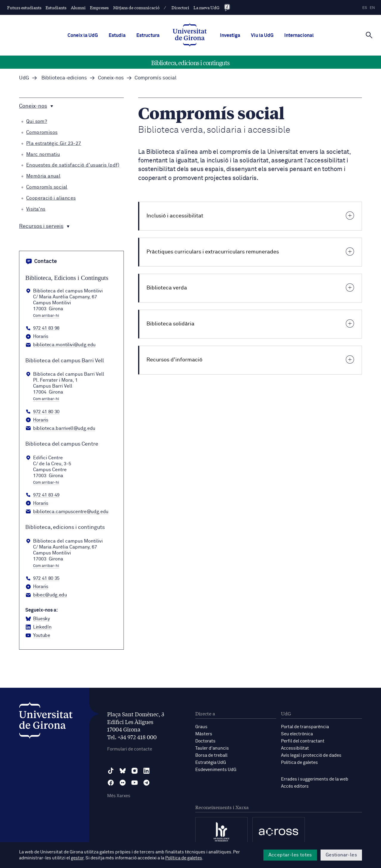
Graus (201, 727)
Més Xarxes (119, 796)
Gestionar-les (341, 855)
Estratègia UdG (211, 763)
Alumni (78, 7)
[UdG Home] (190, 35)
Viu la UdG (262, 35)
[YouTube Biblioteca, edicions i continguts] (38, 636)
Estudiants (56, 7)
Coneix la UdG (83, 35)
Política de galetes (299, 763)
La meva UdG (206, 7)
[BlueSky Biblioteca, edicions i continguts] (38, 619)
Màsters (204, 734)
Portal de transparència (305, 727)
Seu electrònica (297, 734)
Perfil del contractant (303, 741)
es (365, 8)
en (372, 8)
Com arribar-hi (46, 316)
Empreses (99, 7)
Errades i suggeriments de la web (315, 779)
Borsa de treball (211, 755)
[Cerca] (369, 35)
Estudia (117, 35)
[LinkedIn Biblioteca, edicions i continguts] (38, 627)
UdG (24, 78)
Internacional (299, 35)
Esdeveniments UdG (216, 770)
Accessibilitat (295, 748)
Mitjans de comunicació (136, 7)
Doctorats (205, 741)
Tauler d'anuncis (212, 748)
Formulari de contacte (130, 749)
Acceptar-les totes (290, 855)
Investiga (230, 35)
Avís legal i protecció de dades (311, 755)
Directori (180, 7)
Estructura (148, 35)
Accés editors (295, 786)
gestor (77, 858)
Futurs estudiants (24, 7)
